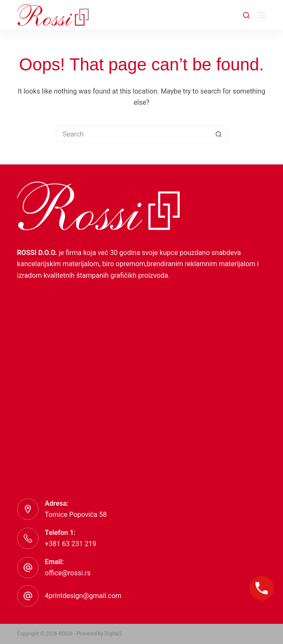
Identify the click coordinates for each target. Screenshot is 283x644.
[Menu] (262, 15)
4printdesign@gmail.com (83, 596)
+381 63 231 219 (71, 544)
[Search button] (219, 134)
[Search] (246, 15)
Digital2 (113, 634)
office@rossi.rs (68, 573)
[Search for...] (133, 134)
